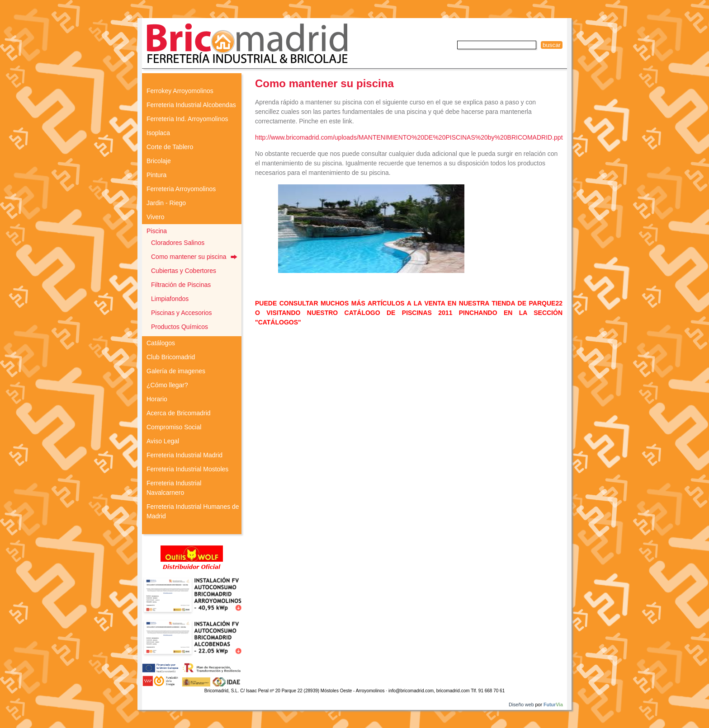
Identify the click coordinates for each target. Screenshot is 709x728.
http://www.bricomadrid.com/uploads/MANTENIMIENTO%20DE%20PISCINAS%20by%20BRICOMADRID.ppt (409, 137)
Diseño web (521, 705)
